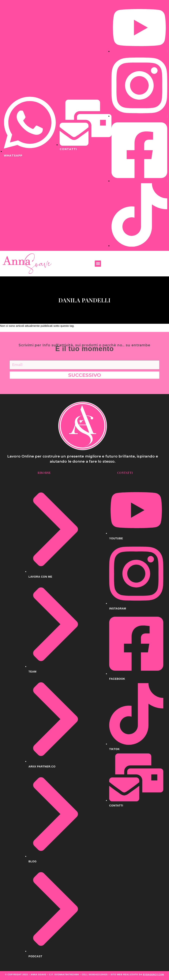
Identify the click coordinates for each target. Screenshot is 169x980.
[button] (98, 264)
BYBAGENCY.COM (154, 975)
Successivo (85, 375)
